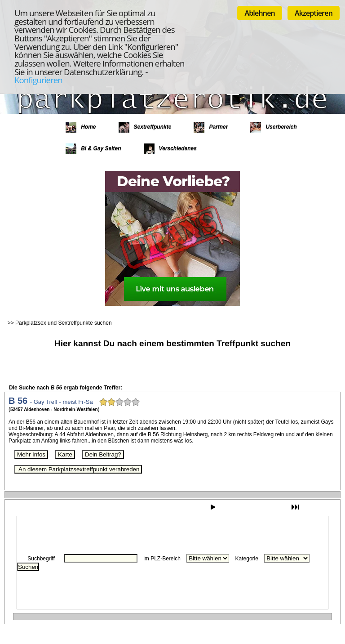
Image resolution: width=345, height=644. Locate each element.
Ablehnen (260, 13)
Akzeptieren (314, 13)
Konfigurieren (38, 80)
